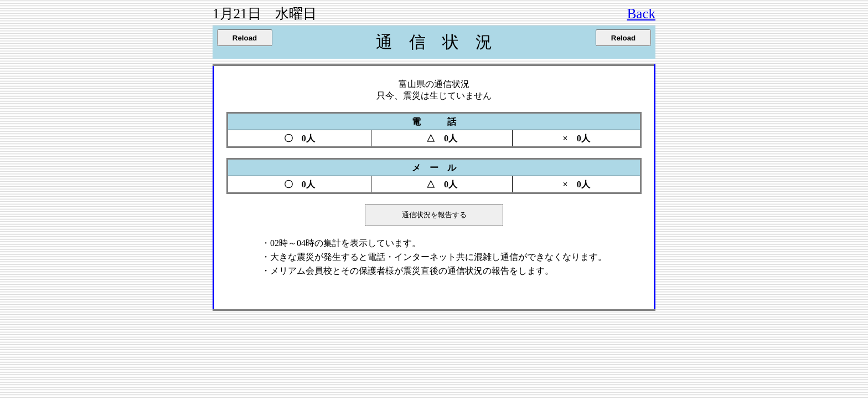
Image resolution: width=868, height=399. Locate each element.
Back (641, 14)
